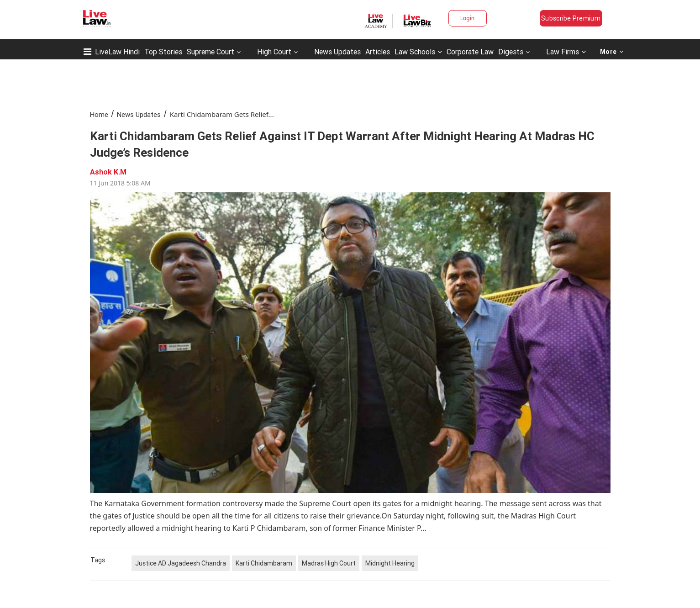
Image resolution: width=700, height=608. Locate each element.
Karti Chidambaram (264, 563)
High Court (274, 52)
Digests (511, 52)
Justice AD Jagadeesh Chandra (181, 563)
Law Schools (418, 52)
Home (99, 114)
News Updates (337, 52)
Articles (378, 52)
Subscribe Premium (571, 18)
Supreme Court (211, 52)
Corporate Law (470, 52)
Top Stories (163, 52)
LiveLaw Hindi (117, 52)
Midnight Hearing (390, 563)
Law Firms (566, 52)
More (612, 52)
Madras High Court (329, 563)
